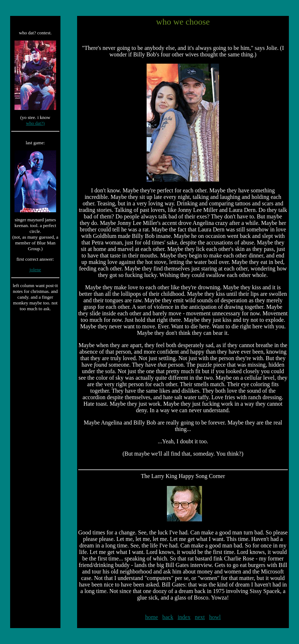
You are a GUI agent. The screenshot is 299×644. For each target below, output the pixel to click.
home (152, 617)
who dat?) (35, 123)
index (184, 617)
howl (215, 617)
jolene (35, 270)
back (168, 617)
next (200, 617)
